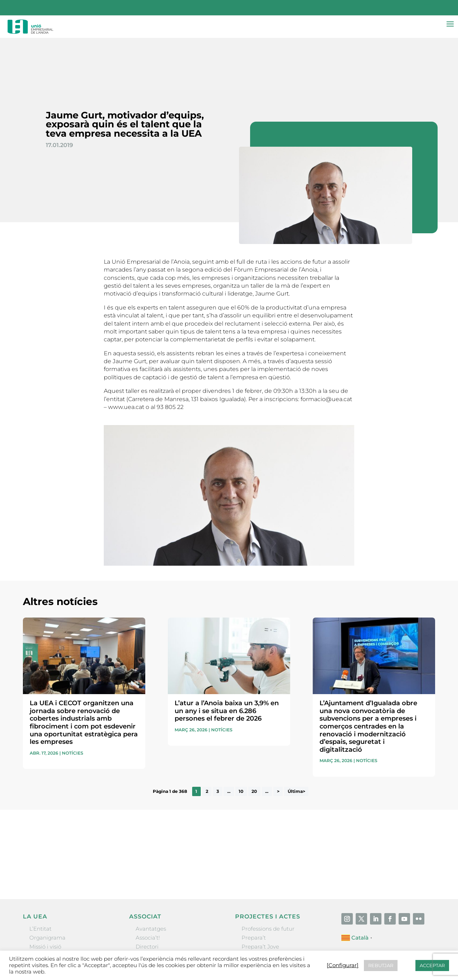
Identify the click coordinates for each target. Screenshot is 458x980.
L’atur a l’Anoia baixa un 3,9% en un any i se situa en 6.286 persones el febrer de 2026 (227, 659)
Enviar (419, 819)
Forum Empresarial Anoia (276, 913)
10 (241, 740)
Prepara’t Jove (260, 895)
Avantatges (151, 877)
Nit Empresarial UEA (269, 904)
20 (254, 740)
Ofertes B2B (152, 904)
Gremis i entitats (51, 904)
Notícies (73, 701)
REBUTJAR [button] (381, 965)
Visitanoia (254, 931)
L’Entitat (40, 877)
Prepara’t (254, 886)
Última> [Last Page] (296, 740)
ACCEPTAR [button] (432, 965)
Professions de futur (268, 877)
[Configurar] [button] (343, 965)
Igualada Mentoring (268, 922)
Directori (147, 895)
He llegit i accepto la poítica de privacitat (325, 807)
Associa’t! (148, 886)
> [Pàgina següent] (278, 740)
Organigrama (47, 886)
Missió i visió (45, 895)
